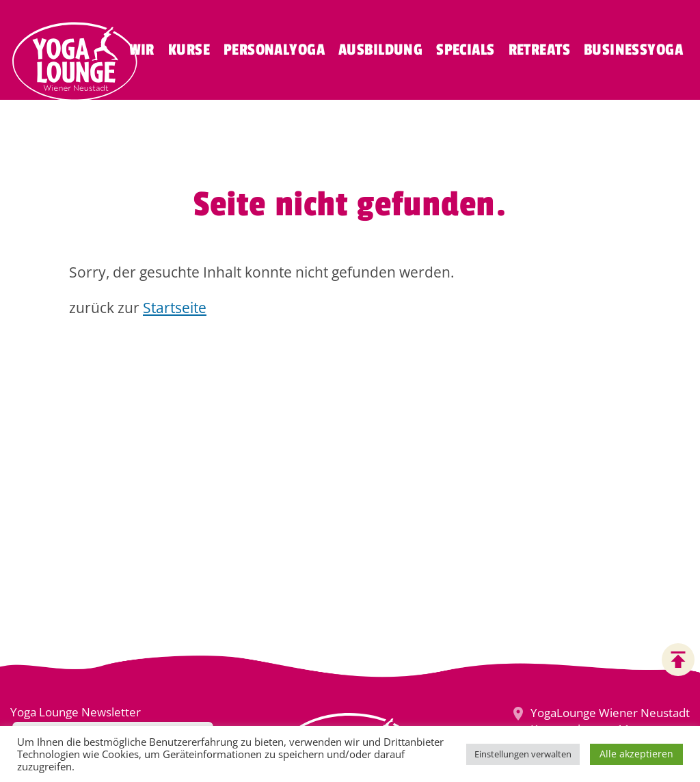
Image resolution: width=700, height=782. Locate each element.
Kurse (189, 50)
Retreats (539, 50)
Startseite (175, 308)
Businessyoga (633, 50)
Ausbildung (380, 50)
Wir (142, 50)
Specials (465, 50)
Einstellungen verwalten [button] (523, 754)
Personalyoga (274, 50)
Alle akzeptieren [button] (636, 754)
